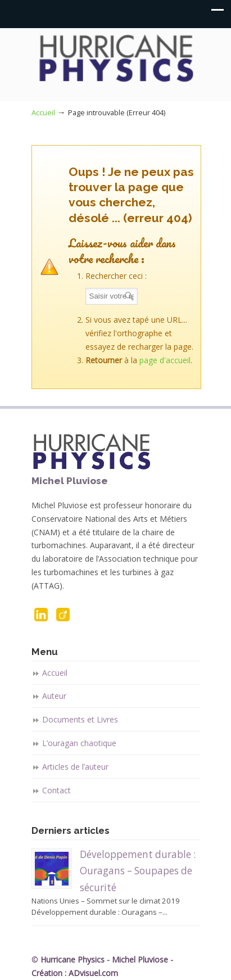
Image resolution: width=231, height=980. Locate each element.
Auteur (54, 696)
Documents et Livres (80, 719)
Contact (56, 790)
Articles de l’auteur (75, 767)
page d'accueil (165, 360)
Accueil (43, 113)
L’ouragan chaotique (79, 743)
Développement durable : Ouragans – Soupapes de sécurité (138, 871)
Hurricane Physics (116, 60)
